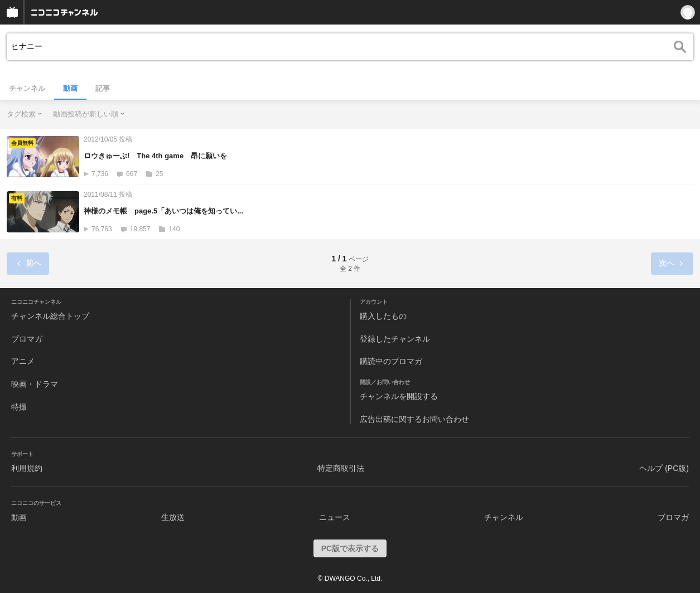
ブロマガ (27, 339)
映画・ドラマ (35, 384)
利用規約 (27, 468)
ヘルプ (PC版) (664, 468)
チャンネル (27, 88)
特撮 (19, 407)
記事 (103, 88)
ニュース (335, 517)
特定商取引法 (341, 468)
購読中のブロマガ (391, 361)
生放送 (173, 517)
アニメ (23, 361)
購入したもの (383, 316)
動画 (70, 88)
